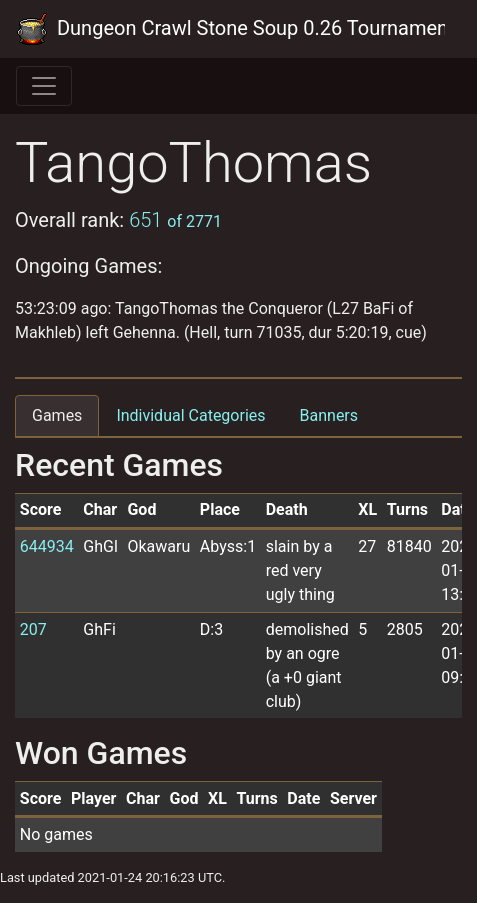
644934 (47, 546)
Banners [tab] (329, 415)
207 (33, 629)
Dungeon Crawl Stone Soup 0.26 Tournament (230, 29)
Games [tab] (57, 415)
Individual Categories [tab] (190, 415)
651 (175, 220)
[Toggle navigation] (44, 86)
